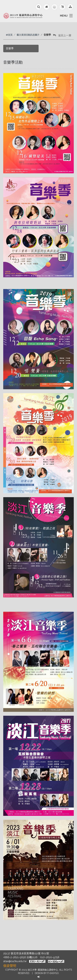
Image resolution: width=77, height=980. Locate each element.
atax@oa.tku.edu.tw (15, 961)
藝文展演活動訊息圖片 (28, 35)
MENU (64, 16)
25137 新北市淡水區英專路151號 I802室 (26, 953)
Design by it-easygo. (47, 973)
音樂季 (10, 48)
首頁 (9, 35)
